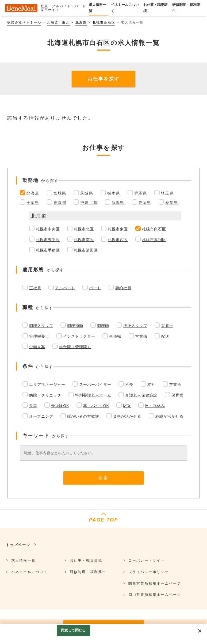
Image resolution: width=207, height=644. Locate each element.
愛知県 (172, 203)
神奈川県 (89, 203)
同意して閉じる (73, 630)
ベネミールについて (29, 572)
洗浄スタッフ (135, 326)
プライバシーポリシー (149, 572)
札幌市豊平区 (48, 240)
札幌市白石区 (104, 22)
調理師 (103, 326)
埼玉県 (167, 193)
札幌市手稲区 (48, 250)
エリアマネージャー (47, 384)
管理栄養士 (39, 336)
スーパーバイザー (95, 384)
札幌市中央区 (48, 229)
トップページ (18, 545)
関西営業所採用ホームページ (155, 583)
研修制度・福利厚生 (88, 572)
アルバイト (65, 288)
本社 (151, 384)
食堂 (33, 406)
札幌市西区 (118, 240)
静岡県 (145, 203)
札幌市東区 (118, 229)
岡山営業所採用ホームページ (155, 595)
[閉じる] (200, 631)
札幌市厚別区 (154, 240)
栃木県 (114, 193)
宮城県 (60, 193)
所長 (129, 384)
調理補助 (75, 326)
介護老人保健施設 (141, 395)
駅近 (127, 406)
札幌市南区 (84, 240)
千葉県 (33, 203)
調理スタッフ (41, 326)
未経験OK (60, 406)
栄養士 (167, 326)
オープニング (41, 416)
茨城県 (87, 193)
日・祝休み (155, 406)
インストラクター (79, 336)
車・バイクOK (96, 406)
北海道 (81, 22)
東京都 (60, 203)
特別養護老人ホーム (93, 395)
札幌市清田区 (86, 250)
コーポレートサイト (147, 560)
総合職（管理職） (75, 347)
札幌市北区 (84, 229)
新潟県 (118, 203)
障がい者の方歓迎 (83, 416)
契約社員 (123, 288)
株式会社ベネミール (24, 22)
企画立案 (37, 347)
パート (95, 288)
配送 (165, 336)
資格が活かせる (127, 416)
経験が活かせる (169, 416)
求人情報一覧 (23, 560)
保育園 (177, 395)
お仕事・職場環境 (86, 560)
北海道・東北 (58, 22)
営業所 (175, 384)
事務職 (115, 336)
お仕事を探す (103, 79)
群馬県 (141, 193)
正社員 (35, 288)
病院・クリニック (45, 395)
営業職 (141, 336)
